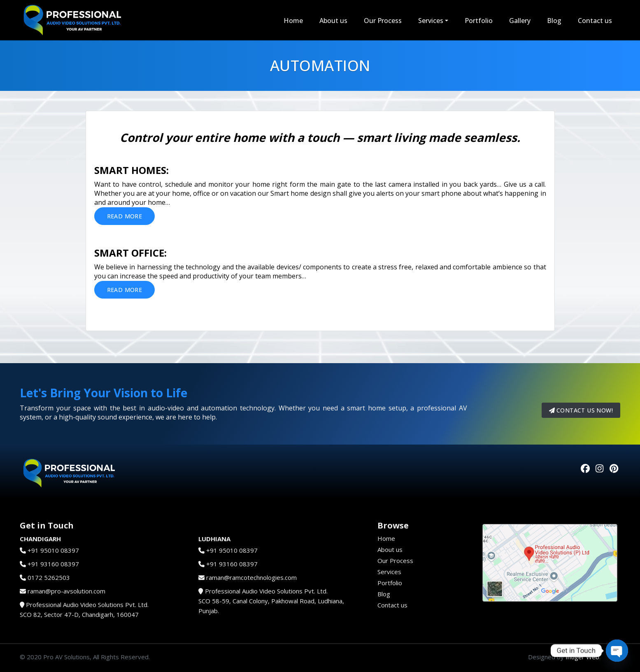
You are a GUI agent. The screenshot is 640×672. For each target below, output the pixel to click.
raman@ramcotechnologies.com (251, 577)
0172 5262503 (49, 577)
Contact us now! (581, 410)
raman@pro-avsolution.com (66, 591)
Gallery (520, 21)
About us (333, 21)
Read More (125, 216)
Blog (554, 21)
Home (293, 21)
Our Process (383, 21)
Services (431, 21)
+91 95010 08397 (53, 550)
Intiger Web (582, 657)
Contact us (595, 21)
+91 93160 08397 (53, 564)
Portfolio (479, 21)
